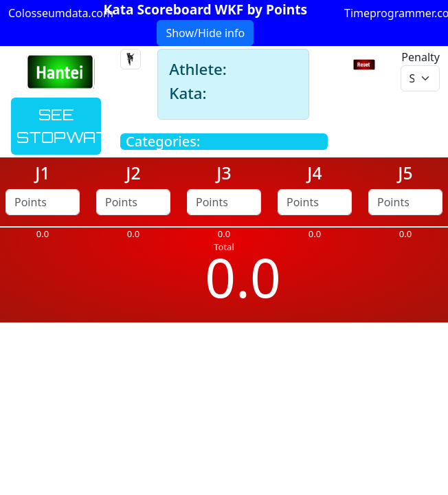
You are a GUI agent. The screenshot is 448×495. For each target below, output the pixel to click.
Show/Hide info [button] (205, 33)
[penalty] (421, 78)
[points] (43, 202)
